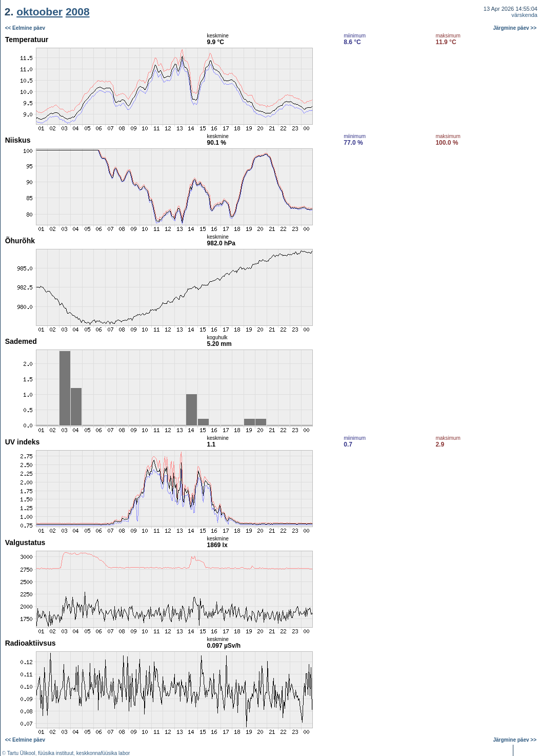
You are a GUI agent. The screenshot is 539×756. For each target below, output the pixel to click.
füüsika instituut (56, 753)
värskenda (524, 15)
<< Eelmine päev (25, 28)
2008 (78, 12)
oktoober (39, 12)
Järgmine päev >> (515, 28)
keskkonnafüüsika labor (103, 753)
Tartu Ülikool (21, 753)
